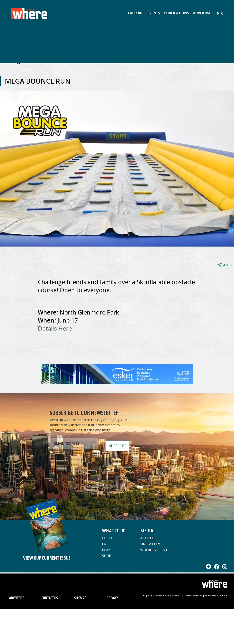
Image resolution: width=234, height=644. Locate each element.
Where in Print (154, 550)
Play (106, 550)
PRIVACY (112, 598)
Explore (136, 13)
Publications (176, 13)
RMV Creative (219, 595)
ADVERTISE (16, 598)
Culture (110, 538)
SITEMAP (80, 598)
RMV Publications (167, 595)
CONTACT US (50, 598)
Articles (148, 538)
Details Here (55, 328)
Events (154, 13)
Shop (107, 556)
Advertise (202, 13)
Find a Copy (150, 544)
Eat (105, 544)
